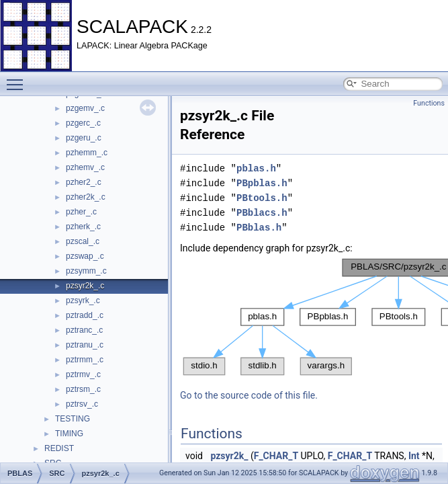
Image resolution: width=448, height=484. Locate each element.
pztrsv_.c (82, 404)
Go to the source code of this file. (249, 395)
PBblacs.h (262, 213)
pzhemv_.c (85, 167)
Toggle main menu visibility (18, 79)
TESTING (73, 419)
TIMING (69, 434)
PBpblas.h (262, 183)
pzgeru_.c (84, 138)
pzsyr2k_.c (85, 286)
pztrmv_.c (83, 374)
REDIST (59, 448)
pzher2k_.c (86, 197)
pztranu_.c (85, 345)
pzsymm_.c (86, 271)
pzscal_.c (83, 241)
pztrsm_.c (83, 389)
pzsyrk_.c (83, 300)
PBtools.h (262, 198)
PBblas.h (259, 228)
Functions (429, 103)
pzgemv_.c (85, 108)
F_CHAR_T (276, 456)
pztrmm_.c (85, 360)
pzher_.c (81, 212)
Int (414, 456)
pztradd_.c (85, 315)
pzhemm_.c (87, 153)
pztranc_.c (84, 330)
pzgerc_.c (83, 123)
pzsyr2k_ (229, 456)
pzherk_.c (83, 227)
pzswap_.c (85, 256)
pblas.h (256, 168)
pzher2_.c (84, 182)
